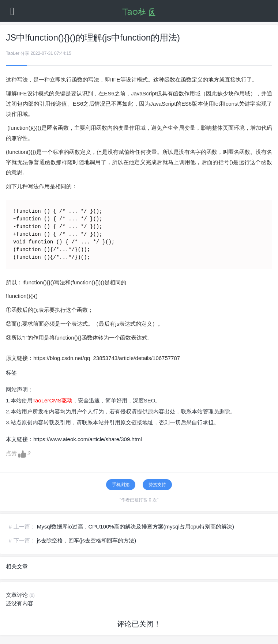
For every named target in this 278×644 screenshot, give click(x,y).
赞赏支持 (157, 485)
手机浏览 (121, 485)
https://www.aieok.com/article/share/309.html (88, 439)
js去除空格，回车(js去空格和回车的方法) (87, 540)
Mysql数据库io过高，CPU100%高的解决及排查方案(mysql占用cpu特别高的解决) (136, 526)
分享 (25, 53)
